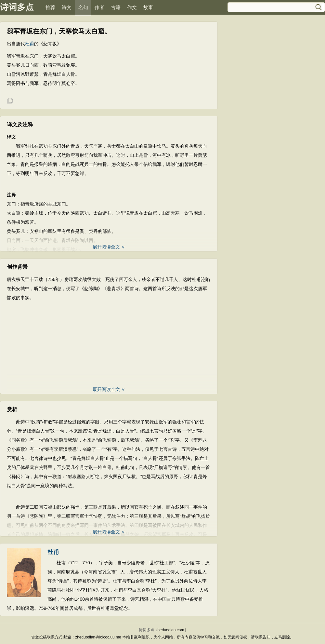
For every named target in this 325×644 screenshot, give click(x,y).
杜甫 (30, 44)
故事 (148, 7)
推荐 (50, 7)
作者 (99, 7)
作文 (132, 7)
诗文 (67, 7)
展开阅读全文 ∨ (109, 247)
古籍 (116, 7)
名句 (83, 7)
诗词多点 (17, 7)
